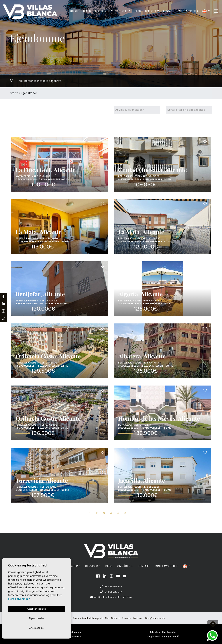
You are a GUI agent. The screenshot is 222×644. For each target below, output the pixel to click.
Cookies (116, 618)
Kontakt (168, 11)
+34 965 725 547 (111, 592)
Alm (107, 618)
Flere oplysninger (19, 598)
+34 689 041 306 (111, 587)
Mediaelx (160, 618)
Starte (74, 11)
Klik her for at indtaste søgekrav (36, 81)
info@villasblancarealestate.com (111, 597)
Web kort (138, 618)
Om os (87, 11)
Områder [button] (151, 11)
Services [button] (123, 11)
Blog (138, 11)
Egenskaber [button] (103, 11)
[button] (206, 11)
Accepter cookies (37, 608)
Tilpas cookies (37, 618)
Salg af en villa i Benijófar (163, 632)
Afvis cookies (36, 628)
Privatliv (127, 618)
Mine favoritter (188, 11)
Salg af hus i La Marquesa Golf (163, 637)
